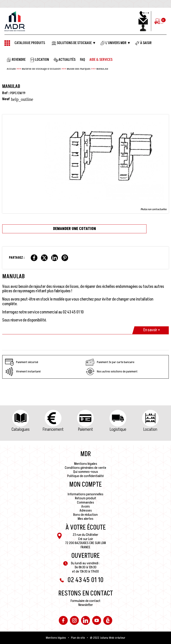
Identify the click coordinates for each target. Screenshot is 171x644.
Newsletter (86, 605)
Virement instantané (23, 372)
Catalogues (21, 429)
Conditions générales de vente (85, 468)
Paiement (85, 429)
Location (150, 429)
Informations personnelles (85, 494)
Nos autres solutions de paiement (112, 372)
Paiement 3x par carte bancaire (110, 362)
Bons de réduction (85, 515)
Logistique (118, 429)
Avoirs (85, 506)
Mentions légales (86, 464)
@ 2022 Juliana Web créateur (108, 638)
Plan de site (78, 638)
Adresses (86, 510)
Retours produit (86, 498)
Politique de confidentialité (85, 476)
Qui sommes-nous (86, 472)
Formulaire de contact (85, 601)
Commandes (85, 502)
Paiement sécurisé (21, 362)
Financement (53, 429)
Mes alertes (85, 519)
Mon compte (85, 485)
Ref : (6, 93)
